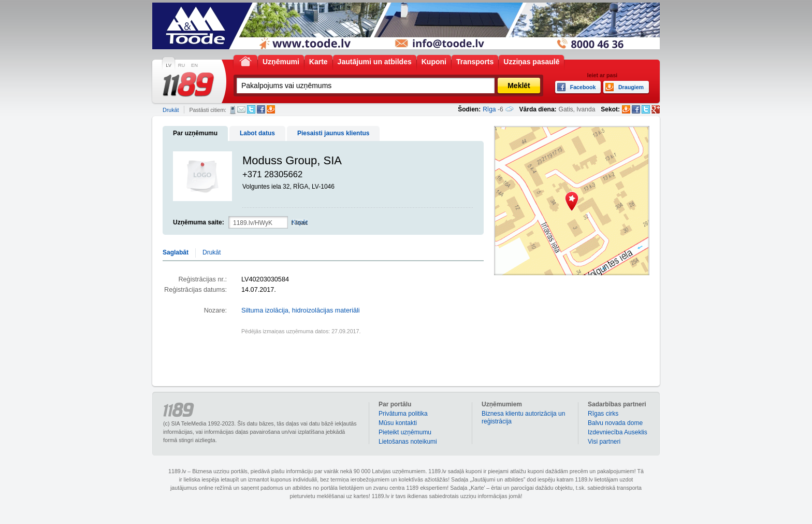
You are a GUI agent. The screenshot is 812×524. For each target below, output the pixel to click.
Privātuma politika (403, 414)
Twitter (251, 109)
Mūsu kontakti (398, 423)
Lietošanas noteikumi (408, 442)
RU (182, 65)
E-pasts (241, 109)
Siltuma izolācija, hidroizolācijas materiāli (301, 310)
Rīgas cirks (603, 414)
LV (169, 65)
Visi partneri (604, 442)
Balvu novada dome (615, 423)
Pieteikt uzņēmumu (405, 432)
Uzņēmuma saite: (199, 222)
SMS (233, 110)
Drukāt (171, 110)
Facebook (261, 109)
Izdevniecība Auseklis (618, 432)
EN (194, 65)
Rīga (489, 109)
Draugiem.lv (271, 109)
